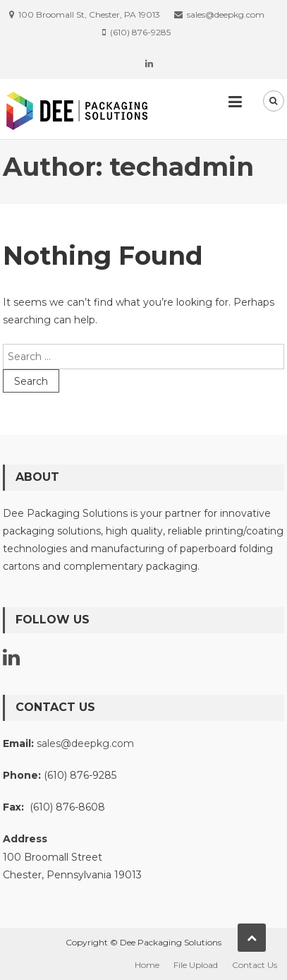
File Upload (196, 965)
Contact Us (255, 965)
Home (147, 965)
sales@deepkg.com (85, 743)
